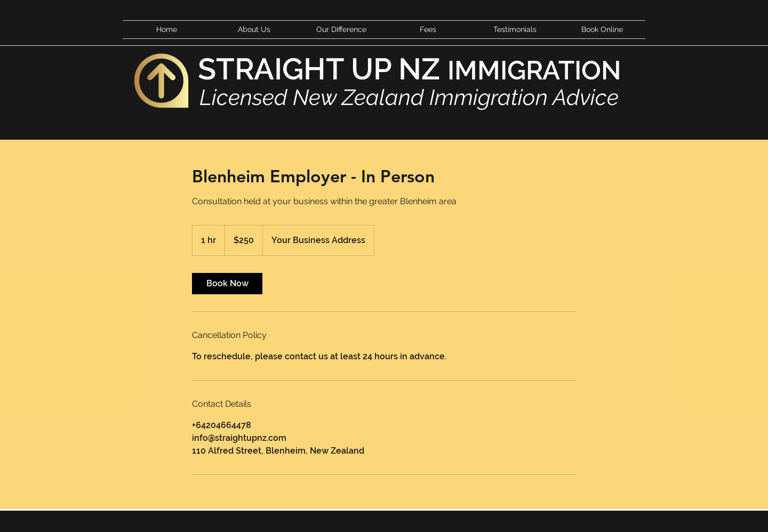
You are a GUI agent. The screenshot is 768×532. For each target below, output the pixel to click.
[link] (227, 284)
